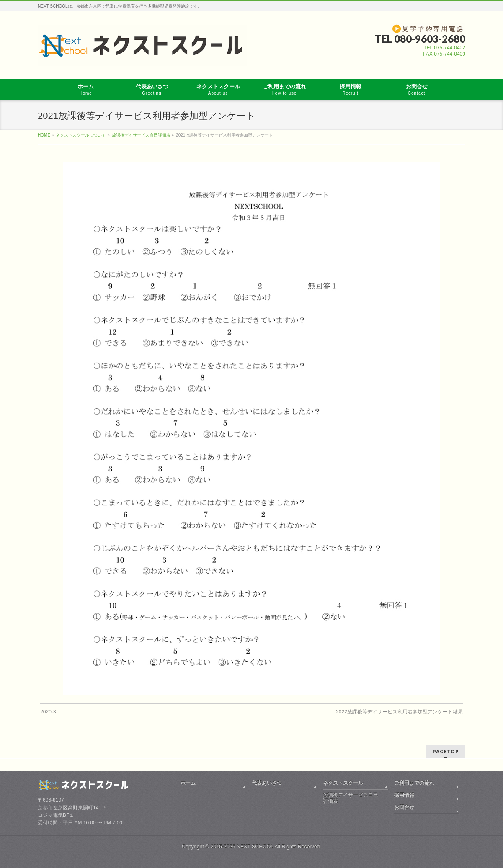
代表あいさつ (267, 783)
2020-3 (48, 712)
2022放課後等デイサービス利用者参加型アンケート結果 (399, 712)
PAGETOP (446, 751)
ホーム (188, 783)
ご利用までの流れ (414, 783)
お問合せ (404, 807)
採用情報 (404, 795)
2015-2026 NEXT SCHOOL (242, 847)
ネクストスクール (343, 783)
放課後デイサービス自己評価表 (351, 798)
